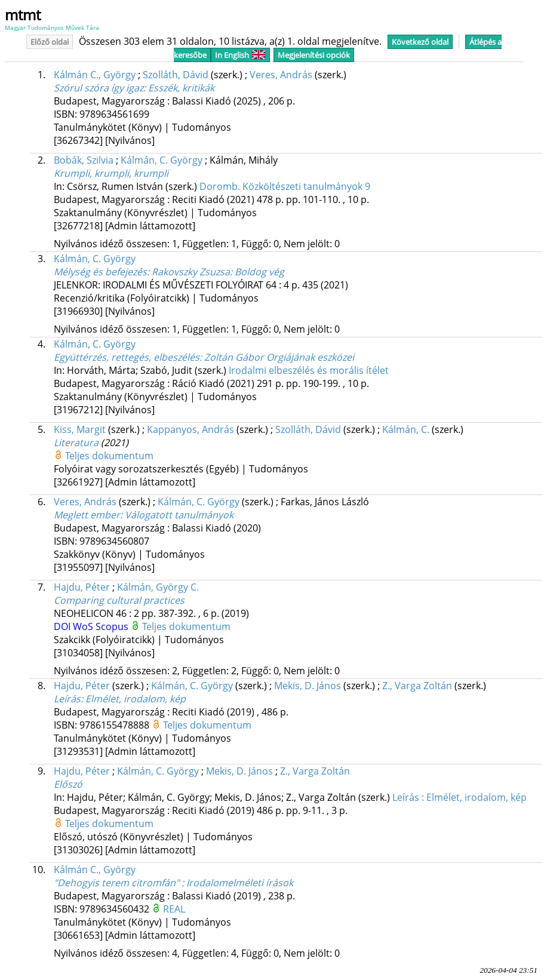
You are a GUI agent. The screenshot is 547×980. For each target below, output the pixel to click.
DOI (63, 626)
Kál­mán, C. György (192, 686)
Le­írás (120, 699)
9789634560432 (116, 909)
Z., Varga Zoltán (315, 771)
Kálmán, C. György (162, 160)
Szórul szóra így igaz (134, 88)
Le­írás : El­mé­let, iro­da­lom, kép (460, 797)
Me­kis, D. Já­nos (308, 686)
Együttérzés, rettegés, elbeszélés (204, 357)
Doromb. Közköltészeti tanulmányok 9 (285, 186)
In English (240, 55)
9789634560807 (114, 541)
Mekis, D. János (239, 771)
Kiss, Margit (80, 429)
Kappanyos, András (190, 429)
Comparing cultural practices (119, 600)
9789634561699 (114, 114)
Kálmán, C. (406, 429)
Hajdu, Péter (82, 587)
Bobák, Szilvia (84, 160)
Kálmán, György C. (158, 587)
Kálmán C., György (95, 75)
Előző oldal (50, 42)
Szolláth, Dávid (176, 75)
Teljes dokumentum (109, 456)
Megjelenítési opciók (314, 55)
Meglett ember (144, 515)
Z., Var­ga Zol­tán (417, 686)
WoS (84, 626)
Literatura (76, 443)
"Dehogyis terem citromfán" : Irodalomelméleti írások (173, 883)
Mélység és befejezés (169, 272)
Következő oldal (420, 42)
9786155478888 (116, 725)
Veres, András (281, 75)
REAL (174, 909)
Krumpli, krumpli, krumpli (111, 173)
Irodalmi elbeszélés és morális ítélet (309, 370)
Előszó (68, 784)
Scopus (113, 626)
